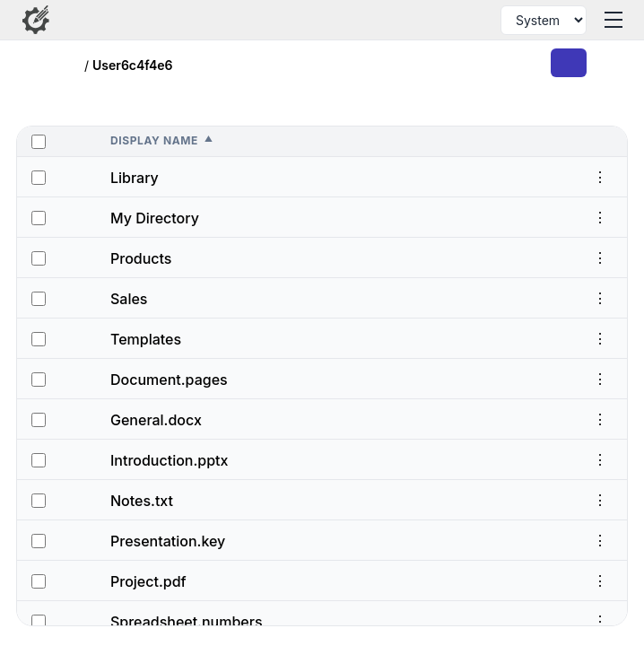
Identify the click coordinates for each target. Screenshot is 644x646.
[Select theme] (544, 20)
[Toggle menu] (614, 20)
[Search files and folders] (470, 20)
